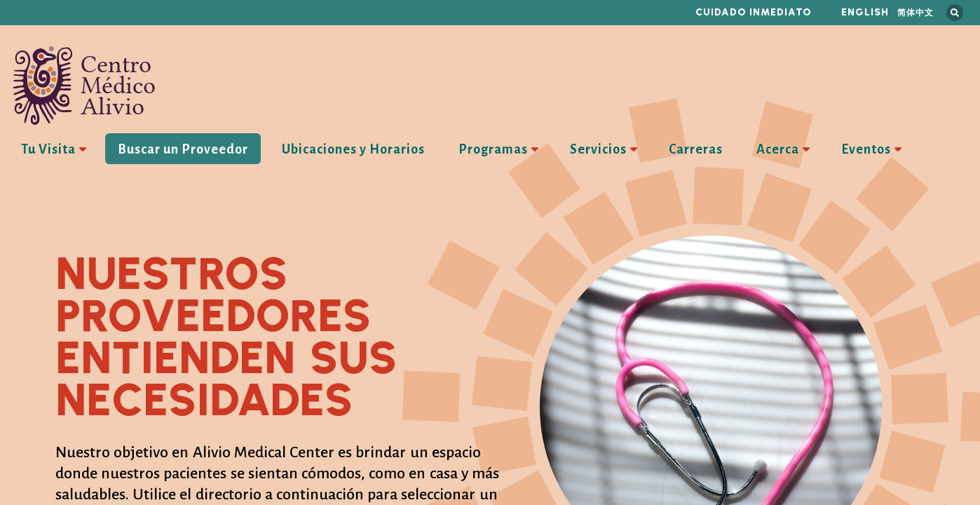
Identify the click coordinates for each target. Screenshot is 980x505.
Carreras (696, 149)
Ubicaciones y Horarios (353, 149)
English (865, 12)
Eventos (866, 149)
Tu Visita (48, 149)
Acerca (778, 149)
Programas (493, 149)
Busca (955, 13)
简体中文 (916, 12)
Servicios (598, 149)
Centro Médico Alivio (84, 86)
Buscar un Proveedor (183, 149)
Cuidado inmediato (754, 12)
